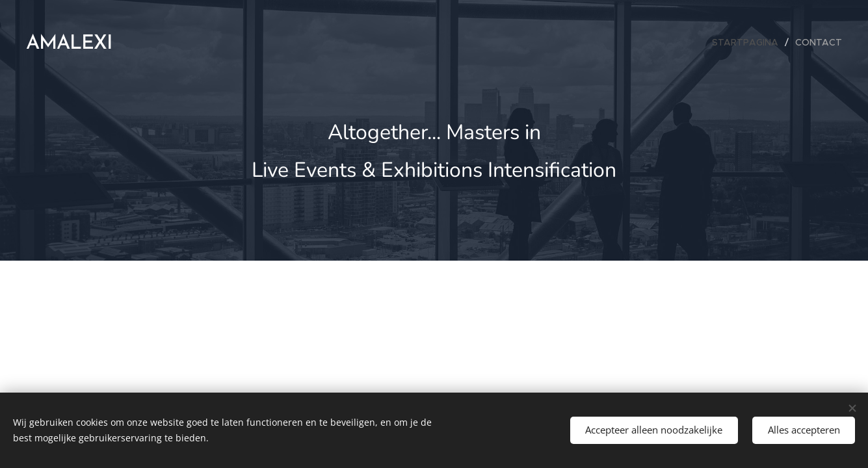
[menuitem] (749, 42)
